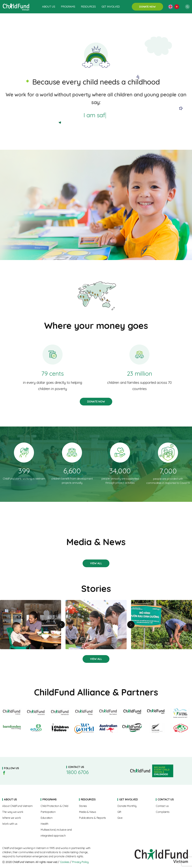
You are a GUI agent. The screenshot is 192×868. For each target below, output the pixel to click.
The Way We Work (19, 812)
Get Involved (111, 7)
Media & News (96, 812)
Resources (88, 7)
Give (134, 818)
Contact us (173, 806)
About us (19, 806)
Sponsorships (134, 806)
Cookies (65, 862)
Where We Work (19, 818)
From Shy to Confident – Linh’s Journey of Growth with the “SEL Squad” (96, 625)
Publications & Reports (96, 818)
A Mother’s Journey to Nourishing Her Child (31, 625)
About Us (49, 7)
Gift (134, 812)
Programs (68, 7)
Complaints (173, 812)
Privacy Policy (80, 862)
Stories (96, 563)
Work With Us (19, 824)
